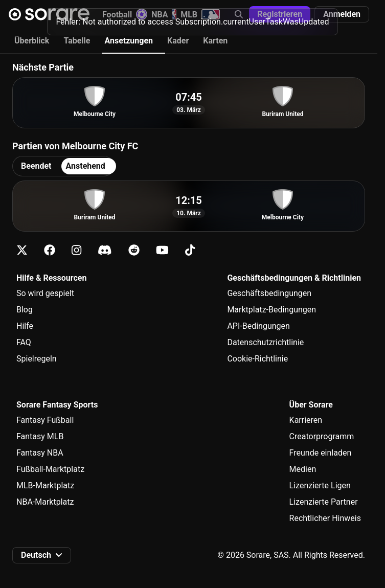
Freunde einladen (321, 453)
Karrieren (306, 420)
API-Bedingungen (258, 326)
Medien (303, 469)
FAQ (24, 342)
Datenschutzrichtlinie (265, 342)
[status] (192, 20)
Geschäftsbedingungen (269, 293)
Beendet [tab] (36, 166)
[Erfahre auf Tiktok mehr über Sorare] (190, 250)
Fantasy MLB (40, 436)
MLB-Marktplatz (45, 485)
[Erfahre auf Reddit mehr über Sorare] (134, 250)
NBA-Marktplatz (45, 502)
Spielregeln (37, 359)
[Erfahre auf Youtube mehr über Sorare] (162, 250)
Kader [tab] (178, 41)
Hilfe (25, 326)
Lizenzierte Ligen (320, 485)
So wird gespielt (45, 293)
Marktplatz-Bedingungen (271, 310)
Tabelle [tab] (77, 41)
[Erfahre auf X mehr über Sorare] (22, 250)
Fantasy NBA (40, 453)
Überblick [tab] (32, 41)
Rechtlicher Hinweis (325, 518)
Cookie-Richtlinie (257, 359)
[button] (342, 14)
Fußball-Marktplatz (50, 469)
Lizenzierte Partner (324, 502)
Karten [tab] (215, 41)
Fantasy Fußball (45, 420)
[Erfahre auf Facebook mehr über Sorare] (50, 250)
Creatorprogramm (322, 436)
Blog (25, 310)
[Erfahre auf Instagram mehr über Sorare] (76, 250)
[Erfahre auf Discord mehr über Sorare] (105, 250)
